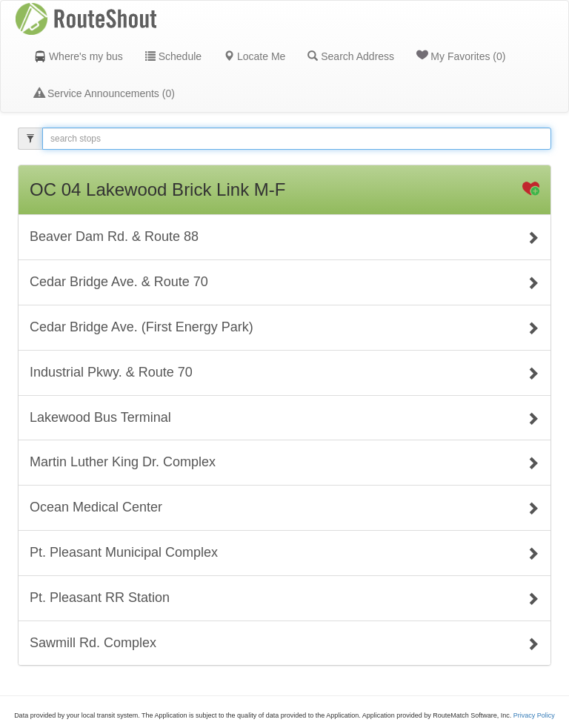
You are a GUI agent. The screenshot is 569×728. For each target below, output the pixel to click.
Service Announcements (104, 93)
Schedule (173, 56)
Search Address (351, 56)
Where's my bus (79, 56)
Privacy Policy (534, 715)
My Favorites (461, 56)
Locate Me (254, 56)
